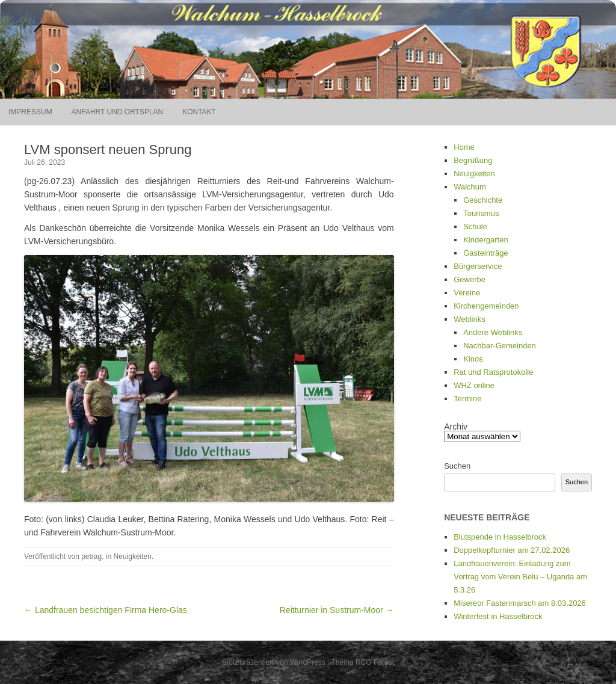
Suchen (457, 466)
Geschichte (483, 200)
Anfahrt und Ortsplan (118, 112)
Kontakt (199, 112)
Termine (467, 399)
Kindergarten (485, 240)
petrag (91, 556)
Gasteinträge (485, 253)
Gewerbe (470, 279)
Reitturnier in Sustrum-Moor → (337, 610)
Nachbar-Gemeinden (500, 346)
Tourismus (481, 213)
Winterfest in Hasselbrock (498, 616)
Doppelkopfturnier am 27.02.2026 (512, 550)
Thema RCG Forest (362, 662)
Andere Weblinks (493, 332)
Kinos (473, 359)
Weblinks (470, 319)
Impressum (30, 112)
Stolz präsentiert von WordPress (274, 662)
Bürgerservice (478, 266)
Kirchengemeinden (486, 306)
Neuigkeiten (133, 556)
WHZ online (474, 385)
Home (464, 147)
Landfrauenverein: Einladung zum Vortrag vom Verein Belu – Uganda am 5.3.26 (520, 577)
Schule (475, 226)
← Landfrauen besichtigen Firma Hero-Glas (106, 610)
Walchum (470, 187)
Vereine (467, 293)
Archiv (456, 427)
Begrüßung (473, 160)
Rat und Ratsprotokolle (493, 372)
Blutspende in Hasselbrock (500, 537)
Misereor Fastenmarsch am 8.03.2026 (520, 603)
